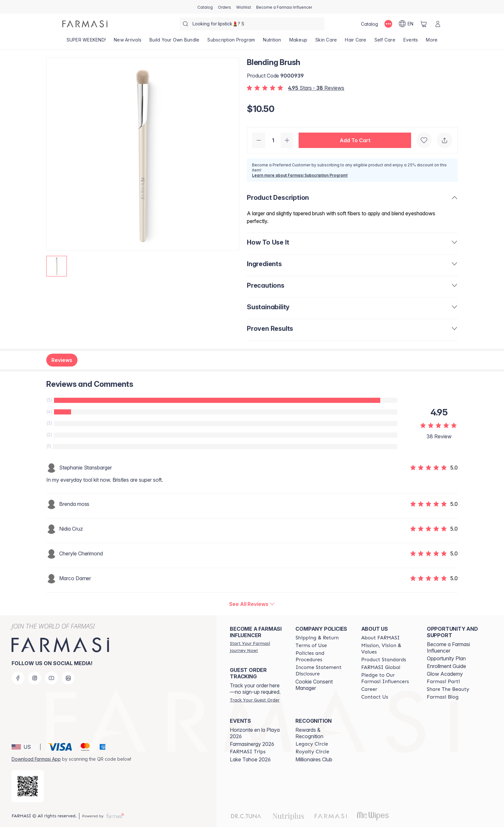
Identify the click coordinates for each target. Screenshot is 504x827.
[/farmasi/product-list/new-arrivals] (128, 42)
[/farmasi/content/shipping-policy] (317, 638)
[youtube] (51, 678)
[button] (355, 140)
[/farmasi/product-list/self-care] (385, 42)
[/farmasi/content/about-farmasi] (381, 638)
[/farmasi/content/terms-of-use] (311, 646)
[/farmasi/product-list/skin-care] (326, 42)
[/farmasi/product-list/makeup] (298, 42)
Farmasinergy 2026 (252, 744)
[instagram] (35, 678)
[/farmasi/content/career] (369, 689)
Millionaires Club (314, 759)
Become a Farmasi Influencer (448, 647)
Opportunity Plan (446, 658)
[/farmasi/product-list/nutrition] (272, 42)
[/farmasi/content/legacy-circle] (312, 744)
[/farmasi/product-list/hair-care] (356, 42)
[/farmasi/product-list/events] (411, 42)
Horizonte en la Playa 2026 (255, 733)
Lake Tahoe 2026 (250, 759)
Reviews (62, 360)
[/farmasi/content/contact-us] (375, 697)
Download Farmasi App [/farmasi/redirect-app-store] (36, 759)
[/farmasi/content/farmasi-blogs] (443, 697)
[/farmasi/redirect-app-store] (28, 786)
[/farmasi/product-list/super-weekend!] (86, 42)
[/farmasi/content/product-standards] (384, 660)
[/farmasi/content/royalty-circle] (312, 752)
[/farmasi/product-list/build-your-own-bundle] (175, 42)
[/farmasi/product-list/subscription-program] (231, 42)
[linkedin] (68, 678)
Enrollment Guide (446, 666)
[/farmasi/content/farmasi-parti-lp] (443, 682)
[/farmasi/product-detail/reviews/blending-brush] (252, 604)
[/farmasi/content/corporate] (381, 667)
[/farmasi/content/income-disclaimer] (322, 671)
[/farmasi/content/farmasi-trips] (248, 752)
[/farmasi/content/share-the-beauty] (448, 689)
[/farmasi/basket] (424, 24)
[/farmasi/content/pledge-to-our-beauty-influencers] (388, 678)
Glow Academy (445, 674)
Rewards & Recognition (309, 733)
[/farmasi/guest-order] (255, 700)
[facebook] (18, 678)
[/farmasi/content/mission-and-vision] (388, 649)
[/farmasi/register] (225, 7)
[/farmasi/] (85, 24)
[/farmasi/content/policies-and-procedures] (322, 656)
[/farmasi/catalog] (205, 7)
